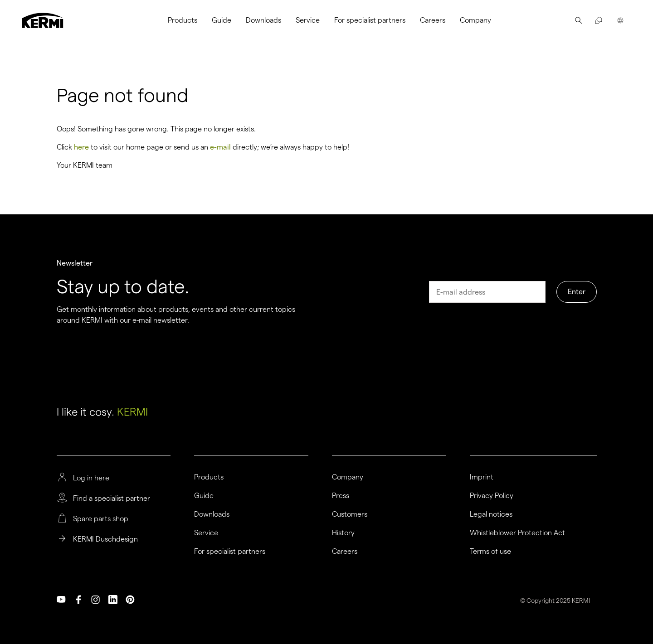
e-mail (220, 147)
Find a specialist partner (112, 499)
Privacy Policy (492, 496)
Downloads (263, 20)
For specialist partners (370, 20)
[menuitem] (186, 20)
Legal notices (491, 514)
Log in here (91, 478)
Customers (350, 514)
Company (475, 20)
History (343, 533)
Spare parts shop (101, 519)
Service (308, 20)
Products (183, 20)
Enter (577, 292)
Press (341, 496)
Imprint (482, 477)
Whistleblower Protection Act (517, 533)
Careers (433, 20)
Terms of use (490, 552)
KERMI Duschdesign (105, 539)
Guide (222, 20)
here (81, 147)
